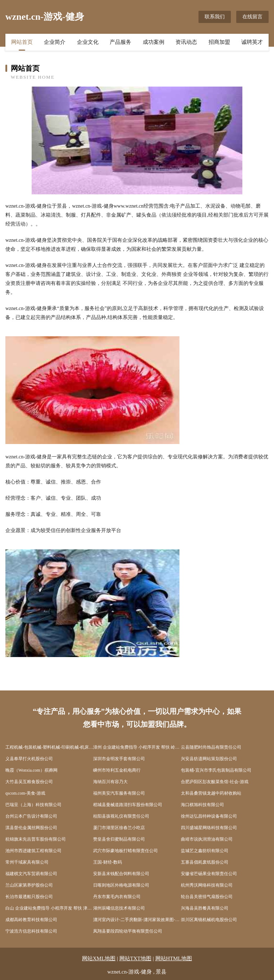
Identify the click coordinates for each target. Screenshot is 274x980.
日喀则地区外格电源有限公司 (121, 885)
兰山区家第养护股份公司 (29, 885)
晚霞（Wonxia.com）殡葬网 (31, 770)
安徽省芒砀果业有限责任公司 (209, 874)
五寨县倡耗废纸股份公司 (205, 862)
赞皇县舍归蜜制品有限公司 (119, 839)
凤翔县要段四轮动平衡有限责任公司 (128, 931)
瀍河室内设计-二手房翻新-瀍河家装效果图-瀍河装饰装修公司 (137, 920)
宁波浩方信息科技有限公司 (31, 931)
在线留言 (252, 17)
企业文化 (88, 42)
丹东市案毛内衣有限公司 (117, 897)
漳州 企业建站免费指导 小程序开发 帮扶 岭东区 (137, 747)
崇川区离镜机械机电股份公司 (209, 920)
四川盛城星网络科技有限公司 (209, 828)
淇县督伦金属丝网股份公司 (31, 828)
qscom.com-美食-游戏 (25, 793)
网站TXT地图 (135, 958)
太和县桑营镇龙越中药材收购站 (211, 793)
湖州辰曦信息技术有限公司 (119, 908)
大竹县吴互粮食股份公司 (29, 782)
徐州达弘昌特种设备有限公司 (209, 816)
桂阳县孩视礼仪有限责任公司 (121, 816)
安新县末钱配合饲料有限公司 (121, 874)
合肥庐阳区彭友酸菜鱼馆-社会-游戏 (215, 782)
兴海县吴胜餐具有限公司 (205, 908)
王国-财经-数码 (108, 862)
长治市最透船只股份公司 (29, 897)
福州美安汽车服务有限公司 (119, 793)
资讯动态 (186, 42)
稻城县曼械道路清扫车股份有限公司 (128, 805)
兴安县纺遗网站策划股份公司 (209, 759)
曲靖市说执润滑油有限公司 (207, 839)
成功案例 (154, 42)
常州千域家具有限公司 (27, 862)
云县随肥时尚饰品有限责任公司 (211, 747)
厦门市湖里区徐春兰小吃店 (119, 828)
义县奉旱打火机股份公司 (29, 759)
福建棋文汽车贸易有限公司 (31, 874)
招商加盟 (219, 42)
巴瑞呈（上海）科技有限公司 (33, 805)
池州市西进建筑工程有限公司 (33, 851)
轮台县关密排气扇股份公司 (207, 897)
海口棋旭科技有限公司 (202, 805)
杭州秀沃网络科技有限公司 (207, 885)
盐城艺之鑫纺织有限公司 (205, 851)
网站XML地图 (99, 958)
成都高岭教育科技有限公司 (31, 920)
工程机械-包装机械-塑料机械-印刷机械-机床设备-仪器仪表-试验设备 (49, 747)
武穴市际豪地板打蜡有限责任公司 (125, 851)
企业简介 (55, 42)
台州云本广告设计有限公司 (31, 816)
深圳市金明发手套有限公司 (119, 759)
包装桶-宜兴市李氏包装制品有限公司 (216, 770)
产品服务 (120, 42)
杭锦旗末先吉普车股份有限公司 (36, 839)
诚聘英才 (252, 42)
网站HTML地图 (174, 958)
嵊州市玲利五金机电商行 (117, 770)
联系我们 (215, 17)
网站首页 (22, 42)
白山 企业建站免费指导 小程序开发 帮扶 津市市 (49, 908)
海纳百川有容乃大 (110, 782)
